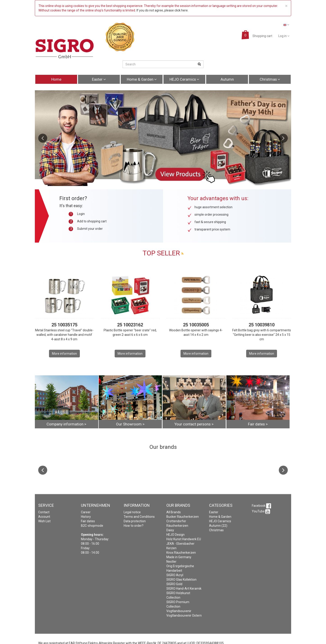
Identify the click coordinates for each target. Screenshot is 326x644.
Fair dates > (258, 424)
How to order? (134, 526)
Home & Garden (142, 79)
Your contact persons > (194, 424)
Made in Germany (179, 557)
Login (81, 214)
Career (86, 512)
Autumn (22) (218, 526)
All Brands (174, 512)
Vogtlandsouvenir (179, 611)
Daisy (170, 530)
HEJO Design (175, 535)
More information (64, 354)
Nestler (171, 562)
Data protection (135, 521)
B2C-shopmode (92, 526)
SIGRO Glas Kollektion (181, 580)
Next (283, 138)
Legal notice (132, 512)
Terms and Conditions (139, 517)
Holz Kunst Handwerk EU (184, 539)
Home (56, 79)
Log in (284, 36)
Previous (43, 138)
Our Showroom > (130, 424)
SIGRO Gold (174, 584)
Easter (99, 79)
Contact (44, 512)
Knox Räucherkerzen (181, 553)
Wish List (44, 521)
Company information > (66, 424)
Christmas (270, 79)
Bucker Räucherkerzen (183, 517)
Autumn (227, 79)
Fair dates (88, 521)
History (86, 517)
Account (44, 517)
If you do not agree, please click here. (162, 10)
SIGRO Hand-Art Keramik (184, 589)
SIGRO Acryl (175, 575)
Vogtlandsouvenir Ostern (184, 615)
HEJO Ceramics (184, 79)
